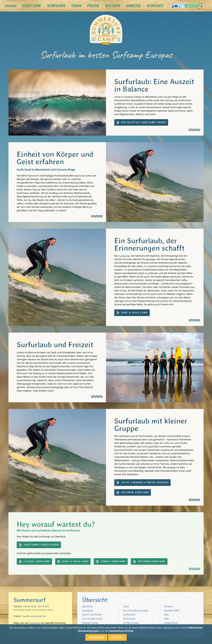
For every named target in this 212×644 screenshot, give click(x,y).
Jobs (166, 614)
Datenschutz (171, 623)
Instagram (35, 623)
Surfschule (129, 619)
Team (76, 6)
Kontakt (155, 6)
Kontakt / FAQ (172, 610)
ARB (166, 619)
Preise (93, 6)
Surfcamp (31, 6)
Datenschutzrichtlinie (121, 631)
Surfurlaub (129, 614)
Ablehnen (117, 637)
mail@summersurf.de (34, 616)
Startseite (87, 606)
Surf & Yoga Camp (92, 619)
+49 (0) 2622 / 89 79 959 (36, 606)
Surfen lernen (131, 623)
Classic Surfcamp (92, 614)
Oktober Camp (90, 623)
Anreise (133, 6)
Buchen (113, 6)
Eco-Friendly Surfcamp (136, 610)
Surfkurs (56, 6)
